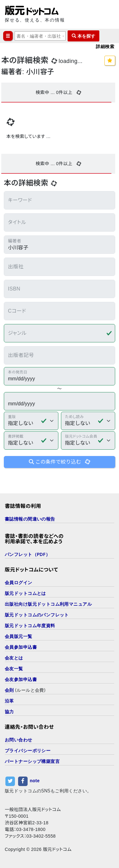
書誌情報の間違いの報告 (30, 519)
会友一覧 (14, 668)
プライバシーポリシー (28, 750)
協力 (9, 712)
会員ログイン (19, 582)
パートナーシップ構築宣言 (32, 761)
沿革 (9, 701)
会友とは (14, 658)
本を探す (83, 36)
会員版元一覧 (19, 636)
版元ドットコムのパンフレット (37, 615)
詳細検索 (105, 46)
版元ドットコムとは (25, 593)
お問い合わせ (19, 740)
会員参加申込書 (21, 647)
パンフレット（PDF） (27, 554)
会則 (9, 690)
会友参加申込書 (21, 679)
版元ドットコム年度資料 (30, 625)
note (35, 781)
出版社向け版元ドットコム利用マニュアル (48, 604)
